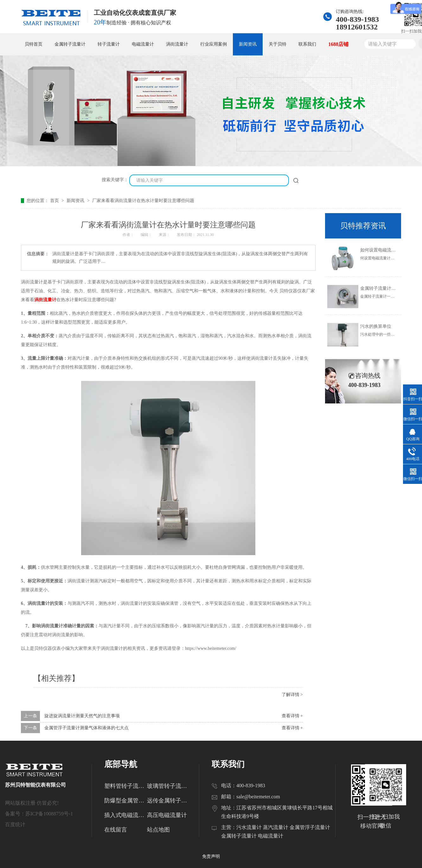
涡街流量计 (177, 44)
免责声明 (211, 856)
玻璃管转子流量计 (168, 786)
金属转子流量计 (70, 44)
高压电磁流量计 (167, 815)
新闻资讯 (248, 44)
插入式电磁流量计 (126, 815)
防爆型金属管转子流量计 (126, 801)
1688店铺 (338, 44)
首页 (55, 201)
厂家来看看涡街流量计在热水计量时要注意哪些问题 (143, 201)
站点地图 (158, 830)
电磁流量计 (143, 44)
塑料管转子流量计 (126, 786)
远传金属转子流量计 (168, 801)
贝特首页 (34, 44)
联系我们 (307, 44)
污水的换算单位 (376, 326)
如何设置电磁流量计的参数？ (389, 250)
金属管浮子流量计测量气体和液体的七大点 (86, 728)
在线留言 (116, 830)
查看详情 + (292, 716)
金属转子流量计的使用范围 (387, 288)
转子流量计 (109, 44)
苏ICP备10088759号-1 (49, 814)
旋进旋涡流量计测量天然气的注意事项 (82, 716)
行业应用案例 (214, 44)
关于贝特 (278, 44)
